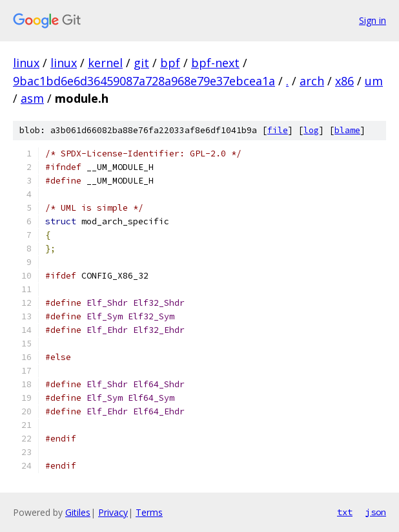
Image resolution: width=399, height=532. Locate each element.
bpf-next (215, 63)
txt (345, 512)
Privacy (113, 512)
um (374, 81)
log (311, 130)
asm (32, 98)
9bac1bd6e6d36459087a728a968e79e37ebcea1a (144, 81)
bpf (170, 63)
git (141, 63)
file (278, 130)
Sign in (373, 20)
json (376, 512)
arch (312, 81)
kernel (105, 63)
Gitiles (78, 512)
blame (347, 130)
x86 (344, 81)
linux (26, 63)
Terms (149, 512)
